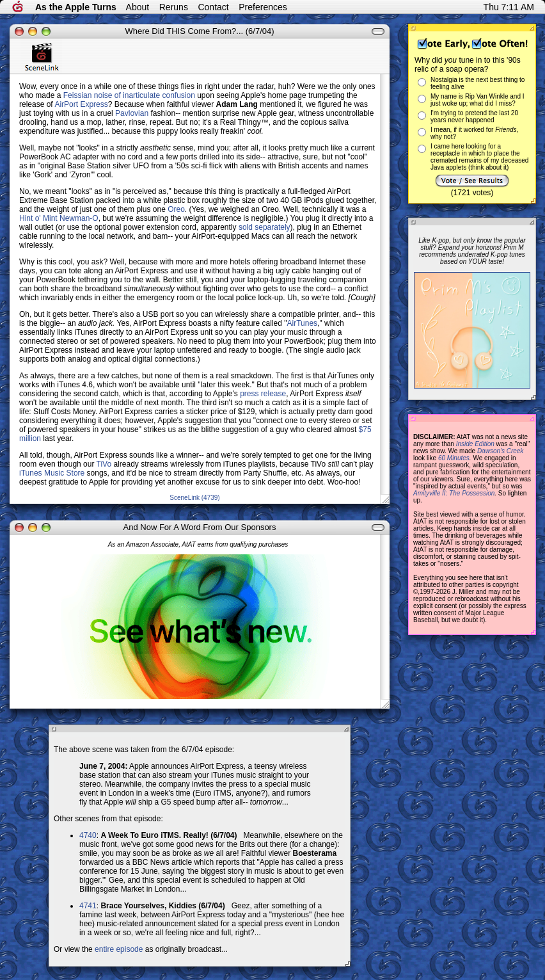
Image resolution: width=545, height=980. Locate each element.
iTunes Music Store (52, 473)
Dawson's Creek (501, 451)
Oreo (176, 209)
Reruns (174, 7)
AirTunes (303, 323)
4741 (88, 906)
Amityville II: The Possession (454, 493)
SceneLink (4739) (194, 498)
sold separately (265, 227)
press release (263, 394)
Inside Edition (475, 444)
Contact (213, 7)
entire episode (119, 949)
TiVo (104, 464)
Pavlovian (132, 113)
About (138, 7)
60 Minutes (454, 458)
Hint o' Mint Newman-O (59, 218)
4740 (88, 835)
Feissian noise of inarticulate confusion (129, 95)
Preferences (263, 7)
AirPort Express (81, 104)
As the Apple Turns (76, 7)
